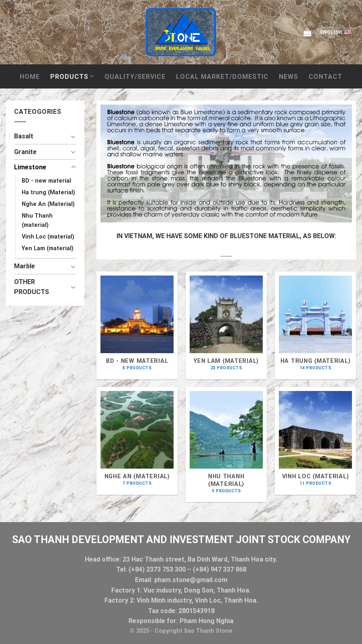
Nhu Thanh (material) (37, 220)
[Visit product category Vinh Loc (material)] (315, 441)
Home (30, 77)
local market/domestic (222, 77)
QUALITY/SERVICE (135, 77)
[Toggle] (74, 136)
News (288, 77)
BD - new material (46, 181)
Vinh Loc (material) (48, 237)
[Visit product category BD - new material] (137, 325)
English (338, 32)
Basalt (24, 136)
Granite (25, 152)
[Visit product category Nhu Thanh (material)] (226, 444)
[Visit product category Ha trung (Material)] (315, 325)
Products (72, 76)
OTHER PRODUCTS (32, 287)
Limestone (30, 167)
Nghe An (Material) (48, 204)
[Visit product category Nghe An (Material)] (137, 441)
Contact (325, 77)
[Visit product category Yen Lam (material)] (226, 325)
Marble (25, 266)
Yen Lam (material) (48, 248)
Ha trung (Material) (48, 192)
